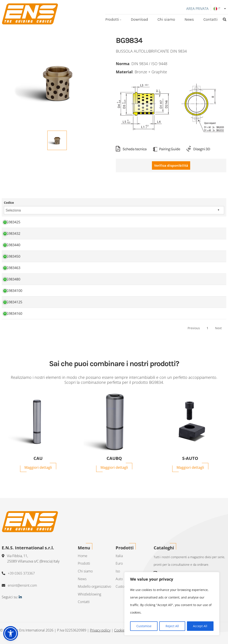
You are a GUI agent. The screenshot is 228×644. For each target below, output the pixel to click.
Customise (144, 626)
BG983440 (12, 245)
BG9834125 (13, 302)
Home (83, 556)
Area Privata (197, 9)
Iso (118, 571)
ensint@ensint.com (22, 585)
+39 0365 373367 (21, 573)
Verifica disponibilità (171, 166)
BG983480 (12, 279)
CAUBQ (114, 458)
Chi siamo (166, 19)
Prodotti (112, 19)
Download (139, 19)
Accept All (200, 626)
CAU (38, 458)
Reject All (172, 626)
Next (218, 328)
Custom (121, 586)
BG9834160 (13, 314)
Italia (119, 556)
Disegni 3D (198, 149)
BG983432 (12, 234)
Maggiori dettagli (38, 467)
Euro (119, 563)
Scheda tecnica (131, 149)
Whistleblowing (89, 594)
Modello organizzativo (94, 586)
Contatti (210, 19)
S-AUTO (190, 458)
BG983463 (12, 268)
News (189, 19)
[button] (11, 633)
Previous (194, 328)
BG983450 (12, 257)
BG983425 (12, 222)
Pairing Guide (167, 149)
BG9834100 (13, 291)
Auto (119, 579)
